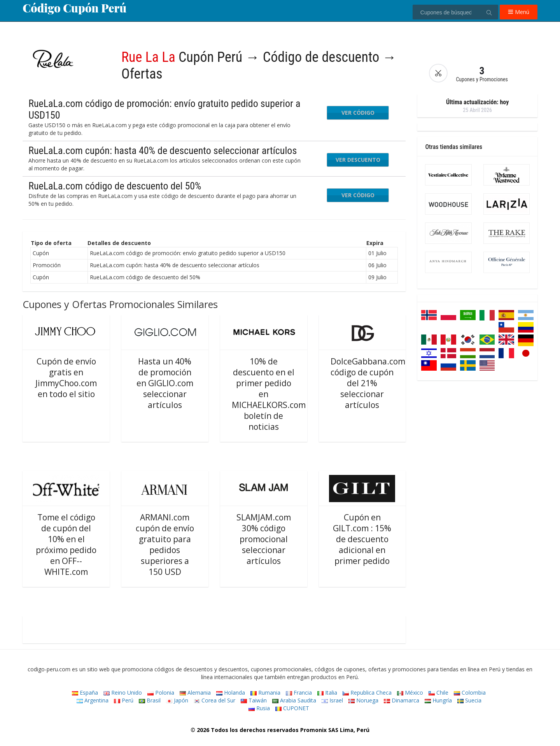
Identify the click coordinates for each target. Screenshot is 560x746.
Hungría (438, 700)
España (85, 693)
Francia (299, 693)
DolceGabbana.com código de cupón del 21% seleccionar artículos (368, 383)
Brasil (150, 700)
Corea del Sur (214, 700)
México (410, 693)
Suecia (469, 700)
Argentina (93, 700)
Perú (124, 700)
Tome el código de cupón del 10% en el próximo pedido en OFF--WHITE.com (66, 545)
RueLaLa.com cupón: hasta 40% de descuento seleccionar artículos (163, 151)
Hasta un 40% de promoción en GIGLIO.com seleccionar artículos (165, 383)
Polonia (161, 693)
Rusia (259, 708)
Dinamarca (402, 700)
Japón (177, 700)
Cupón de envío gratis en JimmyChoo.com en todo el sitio (66, 378)
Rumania (265, 693)
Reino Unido (123, 693)
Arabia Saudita (294, 700)
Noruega (363, 700)
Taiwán (254, 700)
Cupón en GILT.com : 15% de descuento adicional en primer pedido (362, 539)
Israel (332, 700)
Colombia (470, 693)
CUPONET (292, 708)
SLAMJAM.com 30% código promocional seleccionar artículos (264, 539)
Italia (327, 693)
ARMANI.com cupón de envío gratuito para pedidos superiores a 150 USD (165, 545)
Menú (519, 12)
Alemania (195, 693)
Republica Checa (367, 693)
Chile (438, 693)
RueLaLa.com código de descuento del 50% (115, 186)
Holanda (231, 693)
